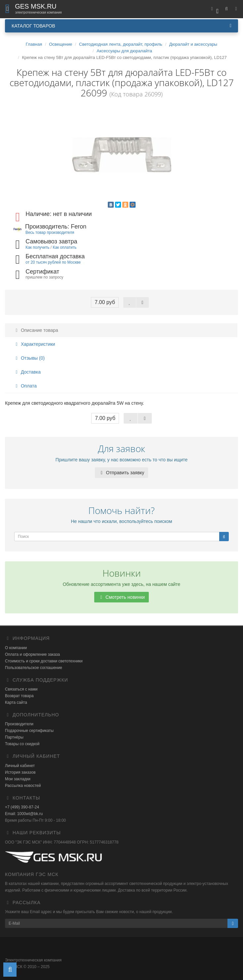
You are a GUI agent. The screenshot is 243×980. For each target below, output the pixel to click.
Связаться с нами (21, 689)
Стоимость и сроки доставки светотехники (44, 661)
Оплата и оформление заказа (32, 654)
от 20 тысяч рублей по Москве (53, 262)
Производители (19, 724)
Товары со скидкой (22, 744)
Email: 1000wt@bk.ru (24, 814)
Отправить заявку (122, 473)
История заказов (20, 772)
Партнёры (14, 737)
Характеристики (34, 344)
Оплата (25, 386)
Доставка (27, 372)
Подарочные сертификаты (29, 731)
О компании (16, 648)
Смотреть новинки (122, 597)
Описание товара (36, 330)
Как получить (37, 247)
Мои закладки (18, 779)
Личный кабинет (20, 766)
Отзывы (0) (29, 358)
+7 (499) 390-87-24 (22, 807)
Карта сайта (16, 702)
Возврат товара (19, 696)
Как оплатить (64, 247)
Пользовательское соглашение (34, 668)
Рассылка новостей (23, 786)
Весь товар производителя (50, 232)
